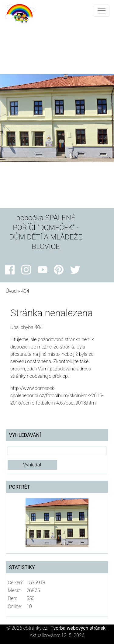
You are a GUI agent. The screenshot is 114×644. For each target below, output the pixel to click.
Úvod (11, 291)
